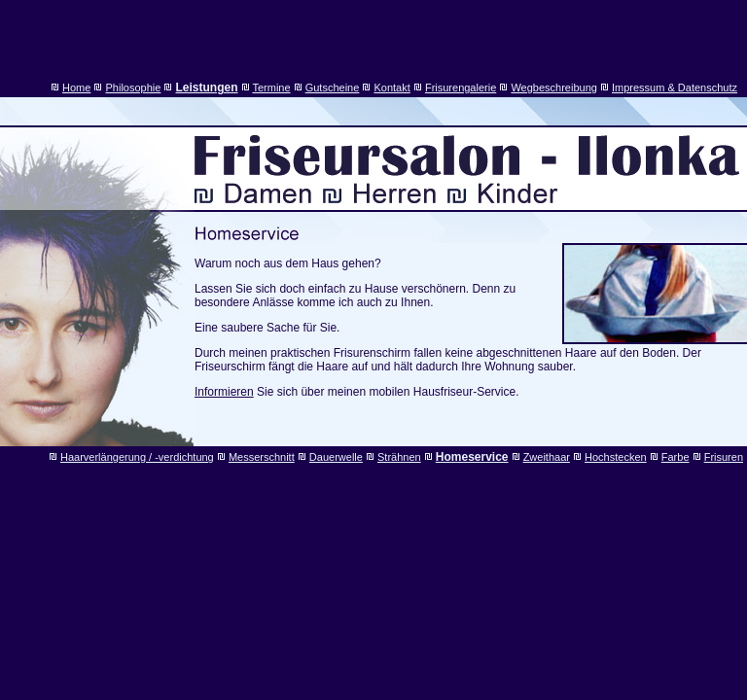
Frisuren (724, 457)
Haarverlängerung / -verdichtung (137, 457)
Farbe (676, 457)
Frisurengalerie (461, 87)
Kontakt (391, 87)
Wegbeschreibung (553, 87)
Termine (271, 87)
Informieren (224, 392)
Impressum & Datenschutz (675, 87)
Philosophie (134, 87)
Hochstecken (616, 457)
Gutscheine (333, 87)
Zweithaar (547, 457)
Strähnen (399, 457)
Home (76, 87)
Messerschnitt (262, 457)
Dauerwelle (336, 457)
